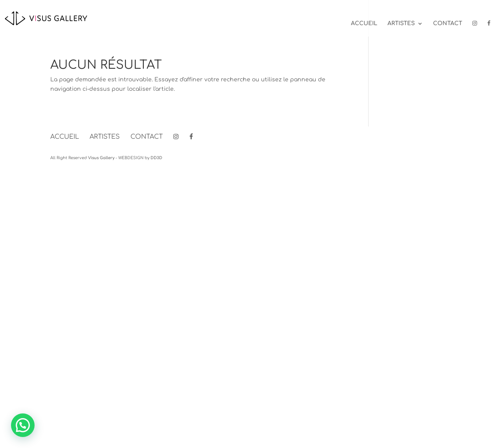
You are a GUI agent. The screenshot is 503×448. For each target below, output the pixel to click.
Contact (448, 24)
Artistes (401, 24)
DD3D (156, 158)
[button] (23, 425)
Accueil (364, 24)
